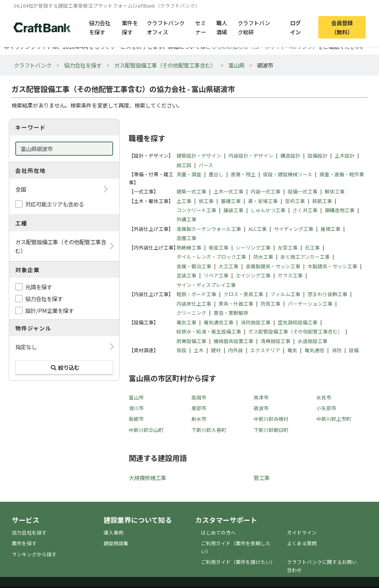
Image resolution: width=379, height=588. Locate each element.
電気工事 (186, 322)
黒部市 (199, 408)
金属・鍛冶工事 (194, 266)
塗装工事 (186, 275)
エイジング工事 (253, 275)
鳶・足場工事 (263, 201)
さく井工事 (305, 210)
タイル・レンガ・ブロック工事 (211, 257)
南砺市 (136, 419)
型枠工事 (295, 201)
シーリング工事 (253, 247)
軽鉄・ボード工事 (196, 294)
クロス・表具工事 (243, 294)
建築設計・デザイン (199, 155)
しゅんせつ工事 (268, 210)
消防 (337, 350)
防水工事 (263, 257)
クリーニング (191, 313)
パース (206, 165)
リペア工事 (216, 275)
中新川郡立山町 (146, 430)
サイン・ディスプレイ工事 (206, 285)
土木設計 (345, 155)
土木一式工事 (228, 191)
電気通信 (314, 350)
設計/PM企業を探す (49, 310)
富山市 (136, 397)
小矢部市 (326, 408)
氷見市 (324, 397)
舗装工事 (233, 210)
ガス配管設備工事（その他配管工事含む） (165, 65)
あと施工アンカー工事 (305, 257)
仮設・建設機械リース (287, 174)
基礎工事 (231, 201)
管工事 (262, 478)
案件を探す (130, 27)
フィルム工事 (285, 294)
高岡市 (199, 397)
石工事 (312, 247)
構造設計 (290, 155)
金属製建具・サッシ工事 (273, 266)
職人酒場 (222, 27)
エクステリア (265, 350)
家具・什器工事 (236, 304)
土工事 (184, 201)
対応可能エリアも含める (55, 204)
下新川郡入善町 (209, 430)
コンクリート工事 (196, 210)
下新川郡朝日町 (271, 430)
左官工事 (288, 247)
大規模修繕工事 (147, 478)
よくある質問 (302, 543)
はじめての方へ (218, 532)
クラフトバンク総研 (254, 27)
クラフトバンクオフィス (166, 27)
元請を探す (39, 287)
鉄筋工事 (322, 201)
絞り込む (64, 367)
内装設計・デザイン (251, 155)
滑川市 (136, 408)
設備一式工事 (303, 191)
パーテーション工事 (310, 304)
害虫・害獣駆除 (231, 313)
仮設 (181, 350)
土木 (199, 350)
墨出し (216, 174)
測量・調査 (189, 174)
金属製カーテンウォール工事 (209, 229)
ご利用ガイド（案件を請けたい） (238, 562)
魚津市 (261, 397)
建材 (216, 350)
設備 (354, 350)
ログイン (295, 27)
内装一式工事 (266, 191)
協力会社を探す (100, 27)
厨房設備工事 (191, 341)
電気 (292, 350)
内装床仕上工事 (194, 304)
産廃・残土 (243, 174)
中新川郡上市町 (334, 419)
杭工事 (206, 201)
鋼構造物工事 (340, 210)
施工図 (184, 165)
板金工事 (219, 247)
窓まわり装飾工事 (327, 294)
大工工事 (228, 266)
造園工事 (186, 238)
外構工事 (186, 219)
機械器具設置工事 (233, 341)
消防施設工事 (256, 322)
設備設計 (317, 155)
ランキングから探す (34, 554)
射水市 (199, 419)
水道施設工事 (313, 341)
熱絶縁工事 (189, 247)
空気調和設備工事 (298, 322)
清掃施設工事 (275, 341)
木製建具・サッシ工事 (332, 266)
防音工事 (270, 304)
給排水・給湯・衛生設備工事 (209, 331)
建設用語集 (116, 543)
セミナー (201, 27)
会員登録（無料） (342, 27)
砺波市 (261, 408)
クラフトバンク (33, 65)
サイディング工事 (294, 229)
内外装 (236, 350)
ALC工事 (258, 229)
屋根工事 (330, 229)
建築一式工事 (191, 191)
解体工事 (335, 191)
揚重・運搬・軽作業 (342, 174)
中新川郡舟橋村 (271, 419)
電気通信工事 (219, 322)
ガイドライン (302, 532)
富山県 (236, 65)
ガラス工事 (290, 275)
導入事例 (113, 532)
